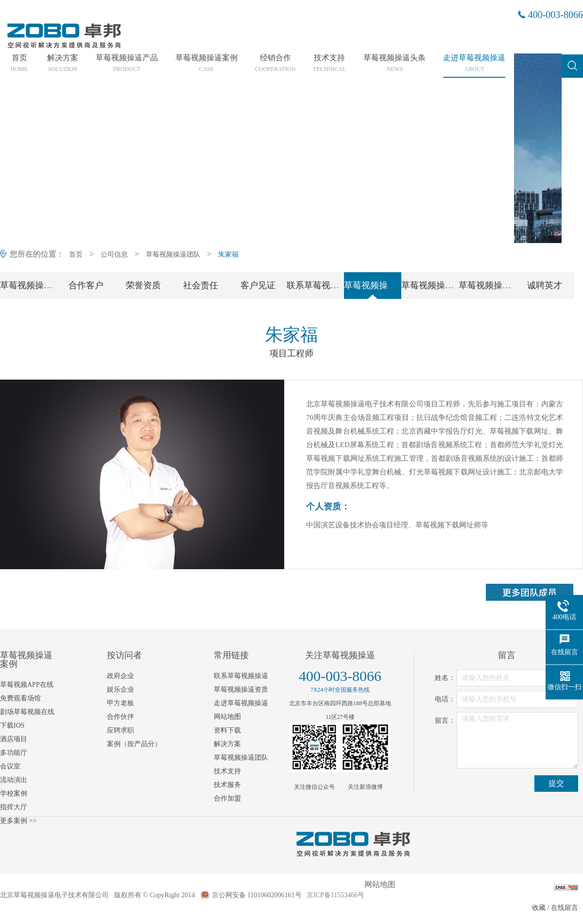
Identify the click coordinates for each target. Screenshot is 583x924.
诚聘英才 (545, 285)
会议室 (10, 766)
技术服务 (227, 785)
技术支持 (329, 63)
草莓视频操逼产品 (127, 63)
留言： (445, 721)
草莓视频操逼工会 (494, 285)
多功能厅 (14, 753)
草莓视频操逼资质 (241, 689)
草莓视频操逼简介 (35, 285)
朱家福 (228, 254)
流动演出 (14, 780)
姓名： (445, 678)
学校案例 (14, 793)
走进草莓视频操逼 (474, 63)
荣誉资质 (143, 285)
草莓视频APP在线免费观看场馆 (27, 691)
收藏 (539, 908)
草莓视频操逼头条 (394, 63)
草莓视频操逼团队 (173, 254)
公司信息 (114, 254)
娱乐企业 (120, 689)
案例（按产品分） (134, 744)
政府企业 (120, 676)
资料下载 (227, 730)
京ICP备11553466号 (335, 895)
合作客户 (86, 285)
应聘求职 (120, 730)
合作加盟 (227, 798)
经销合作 (275, 63)
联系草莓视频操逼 (322, 285)
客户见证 (258, 285)
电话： (445, 699)
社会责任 (201, 285)
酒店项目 (14, 739)
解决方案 (63, 63)
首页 (19, 63)
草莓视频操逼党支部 (441, 285)
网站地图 (227, 717)
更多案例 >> (18, 821)
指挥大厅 (14, 807)
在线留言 (565, 908)
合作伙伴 (120, 717)
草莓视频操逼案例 (206, 63)
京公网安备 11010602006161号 (257, 895)
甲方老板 (120, 703)
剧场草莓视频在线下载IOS (27, 719)
